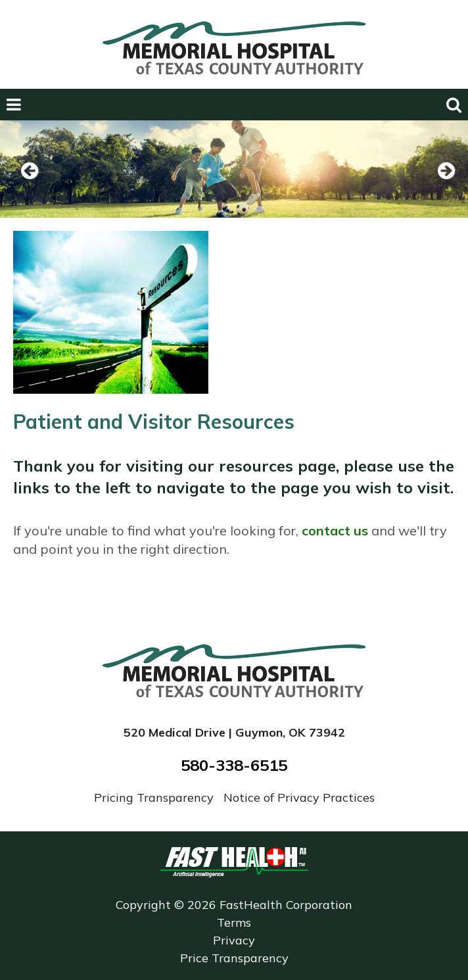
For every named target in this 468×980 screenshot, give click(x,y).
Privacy (234, 940)
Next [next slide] (441, 188)
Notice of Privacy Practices (299, 797)
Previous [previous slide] (30, 188)
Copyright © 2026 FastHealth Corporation (234, 905)
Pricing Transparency (155, 797)
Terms (234, 922)
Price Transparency (234, 958)
